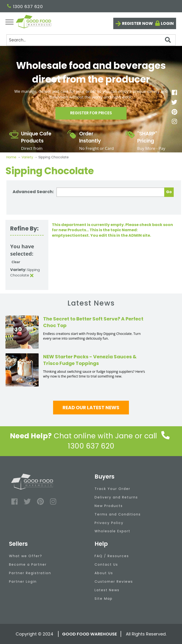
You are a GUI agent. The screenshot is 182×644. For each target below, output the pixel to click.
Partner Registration (30, 573)
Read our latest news (91, 408)
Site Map (104, 599)
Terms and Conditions (118, 514)
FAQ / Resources (112, 556)
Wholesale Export (112, 531)
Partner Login (23, 582)
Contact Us (106, 564)
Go (169, 192)
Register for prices (91, 114)
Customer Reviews (114, 582)
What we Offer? (26, 556)
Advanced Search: (33, 192)
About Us (104, 573)
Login (167, 23)
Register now (137, 23)
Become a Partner (28, 564)
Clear (16, 262)
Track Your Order (112, 489)
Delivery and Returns (116, 497)
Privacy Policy (109, 523)
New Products (109, 506)
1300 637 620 (25, 7)
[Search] (91, 40)
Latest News (107, 590)
